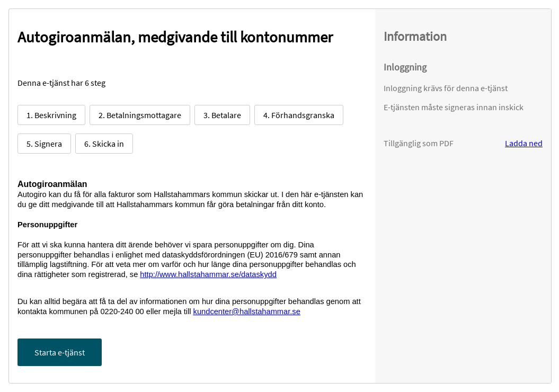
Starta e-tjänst (60, 352)
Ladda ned (524, 143)
